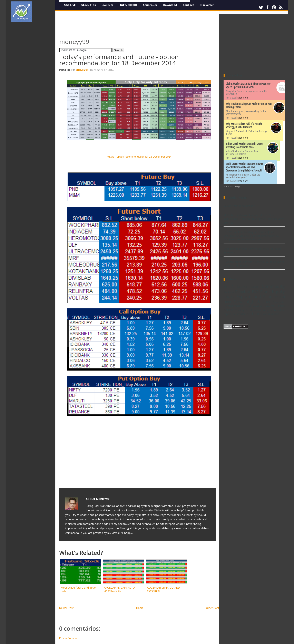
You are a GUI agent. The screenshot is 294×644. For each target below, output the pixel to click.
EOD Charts (261, 292)
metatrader (239, 314)
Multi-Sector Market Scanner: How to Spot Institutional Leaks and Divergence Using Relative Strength (244, 167)
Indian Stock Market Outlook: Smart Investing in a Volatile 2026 (244, 146)
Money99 (82, 70)
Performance (233, 306)
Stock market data (257, 306)
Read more (243, 98)
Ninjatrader (279, 302)
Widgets (267, 310)
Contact (188, 5)
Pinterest (274, 7)
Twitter (261, 7)
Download (170, 5)
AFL (226, 287)
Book (255, 287)
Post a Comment (69, 638)
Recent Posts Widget (232, 186)
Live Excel (108, 5)
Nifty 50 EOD (129, 5)
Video (257, 310)
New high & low (252, 301)
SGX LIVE (70, 5)
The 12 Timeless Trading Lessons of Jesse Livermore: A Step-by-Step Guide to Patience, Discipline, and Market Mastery (251, 236)
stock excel (254, 314)
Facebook (267, 7)
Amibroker (150, 5)
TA (273, 306)
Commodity (273, 286)
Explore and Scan (254, 296)
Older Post (213, 608)
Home (140, 608)
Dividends (229, 292)
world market (271, 314)
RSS (281, 7)
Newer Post (66, 608)
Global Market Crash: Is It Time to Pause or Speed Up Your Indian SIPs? (248, 85)
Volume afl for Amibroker (239, 206)
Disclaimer (207, 5)
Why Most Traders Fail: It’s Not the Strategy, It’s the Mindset (244, 125)
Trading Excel (244, 310)
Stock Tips (89, 5)
